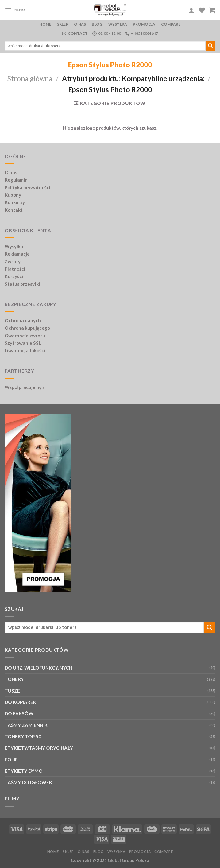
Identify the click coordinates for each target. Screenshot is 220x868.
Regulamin (16, 180)
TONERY (14, 679)
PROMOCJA (144, 24)
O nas (80, 24)
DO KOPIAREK (20, 702)
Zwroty (13, 261)
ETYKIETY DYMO (24, 771)
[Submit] (210, 46)
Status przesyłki (22, 284)
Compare (171, 24)
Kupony (13, 195)
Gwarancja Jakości (25, 350)
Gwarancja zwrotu (25, 336)
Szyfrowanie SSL (23, 343)
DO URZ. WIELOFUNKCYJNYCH (39, 668)
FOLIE (11, 760)
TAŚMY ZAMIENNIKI (27, 725)
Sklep (63, 24)
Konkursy (15, 202)
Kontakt (14, 210)
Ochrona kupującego (27, 328)
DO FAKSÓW (19, 713)
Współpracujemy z (25, 387)
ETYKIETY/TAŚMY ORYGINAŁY (39, 748)
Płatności (15, 269)
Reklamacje (17, 254)
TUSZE (12, 691)
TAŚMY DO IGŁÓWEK (28, 782)
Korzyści (14, 276)
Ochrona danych (23, 320)
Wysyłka (118, 24)
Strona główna (30, 78)
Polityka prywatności (27, 187)
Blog (97, 24)
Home (45, 24)
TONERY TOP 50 (23, 736)
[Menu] (15, 10)
